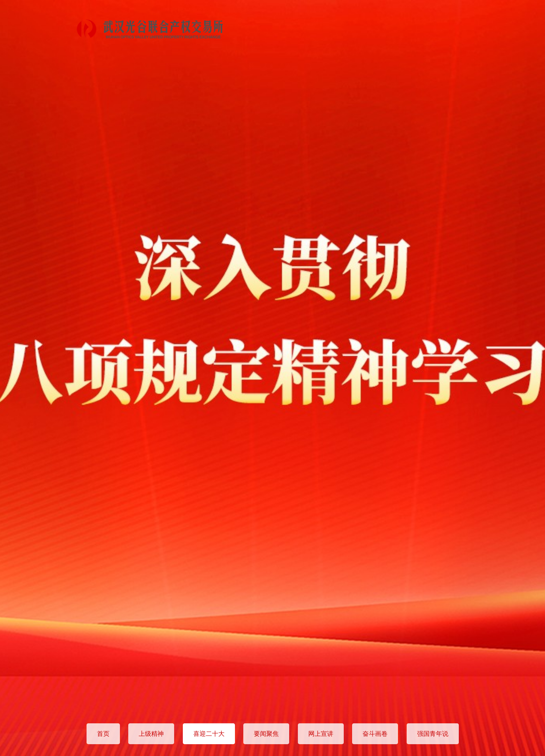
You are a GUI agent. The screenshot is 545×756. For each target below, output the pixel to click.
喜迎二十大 (209, 734)
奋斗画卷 (375, 734)
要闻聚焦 (266, 734)
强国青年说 (433, 734)
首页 (103, 734)
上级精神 (151, 734)
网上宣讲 (321, 734)
